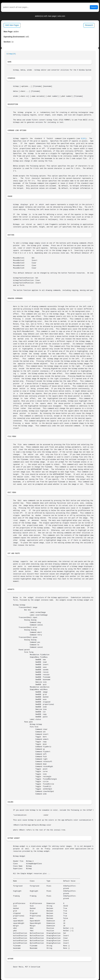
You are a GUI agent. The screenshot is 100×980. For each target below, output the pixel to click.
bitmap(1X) (11, 54)
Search (94, 7)
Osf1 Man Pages (12, 25)
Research (89, 25)
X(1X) (83, 139)
